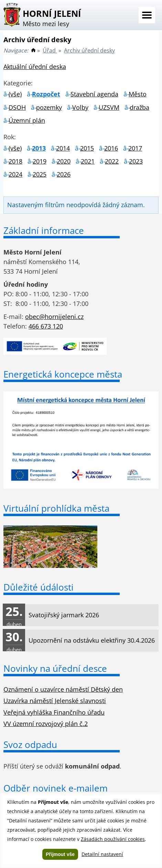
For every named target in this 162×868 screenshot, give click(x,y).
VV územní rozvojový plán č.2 (46, 724)
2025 (40, 174)
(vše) (15, 94)
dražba (139, 107)
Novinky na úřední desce (55, 668)
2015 (87, 148)
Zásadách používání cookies (113, 839)
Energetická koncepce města (63, 374)
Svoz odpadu (30, 745)
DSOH (17, 107)
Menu (147, 15)
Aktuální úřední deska (35, 67)
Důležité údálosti (39, 587)
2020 (64, 161)
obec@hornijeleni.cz (54, 317)
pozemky (49, 107)
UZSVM (109, 107)
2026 (64, 174)
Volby (80, 107)
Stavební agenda (94, 94)
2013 (39, 148)
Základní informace (44, 230)
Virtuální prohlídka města (56, 508)
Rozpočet (46, 94)
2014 (63, 148)
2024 (15, 174)
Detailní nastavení (102, 854)
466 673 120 (46, 326)
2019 (40, 161)
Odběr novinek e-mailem (56, 788)
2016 (111, 148)
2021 (88, 161)
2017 (135, 148)
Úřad (50, 50)
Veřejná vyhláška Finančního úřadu (54, 712)
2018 (15, 161)
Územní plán (27, 120)
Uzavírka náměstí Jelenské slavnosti (55, 701)
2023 (136, 161)
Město (138, 94)
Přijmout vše (60, 854)
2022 (112, 161)
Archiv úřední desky (89, 50)
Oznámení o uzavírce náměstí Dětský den (63, 689)
